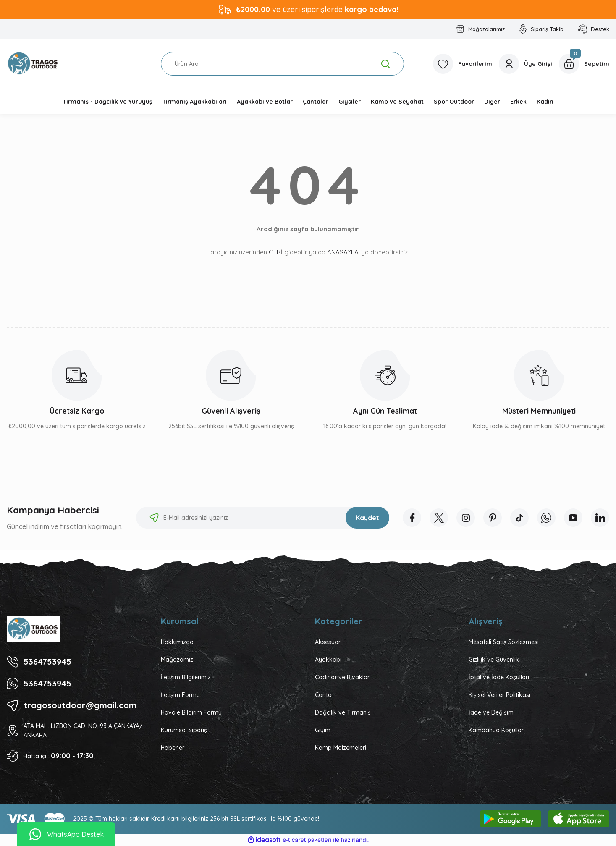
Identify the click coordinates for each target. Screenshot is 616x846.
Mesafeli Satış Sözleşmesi (504, 642)
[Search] (282, 64)
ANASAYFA (343, 252)
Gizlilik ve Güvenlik (494, 660)
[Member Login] (526, 64)
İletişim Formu (180, 695)
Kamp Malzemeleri (341, 748)
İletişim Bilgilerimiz (186, 677)
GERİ (276, 252)
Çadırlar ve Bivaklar (342, 677)
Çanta (323, 695)
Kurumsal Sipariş (184, 730)
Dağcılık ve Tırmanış (343, 712)
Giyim (323, 730)
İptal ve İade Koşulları (499, 677)
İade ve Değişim (491, 712)
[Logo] (34, 64)
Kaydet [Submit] (367, 518)
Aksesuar (328, 642)
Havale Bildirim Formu (191, 712)
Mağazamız (177, 660)
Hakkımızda (177, 642)
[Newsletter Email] (263, 518)
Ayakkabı (328, 660)
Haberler (173, 748)
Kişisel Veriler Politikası (499, 695)
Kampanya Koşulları (497, 730)
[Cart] (584, 64)
